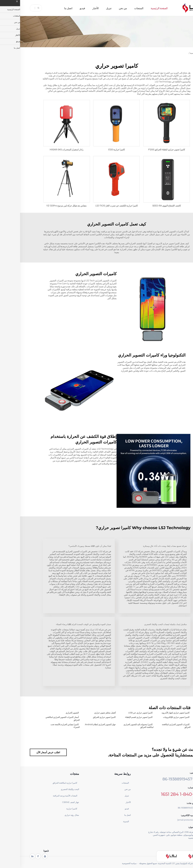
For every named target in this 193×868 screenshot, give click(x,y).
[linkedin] (12, 856)
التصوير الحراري (52, 713)
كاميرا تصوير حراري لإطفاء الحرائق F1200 (147, 150)
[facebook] (18, 856)
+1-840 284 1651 (158, 794)
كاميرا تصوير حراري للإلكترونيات (156, 717)
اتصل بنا (48, 8)
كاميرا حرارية (52, 809)
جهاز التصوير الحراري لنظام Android (80, 724)
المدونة (106, 821)
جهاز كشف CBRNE (51, 802)
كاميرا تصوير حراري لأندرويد (122, 73)
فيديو (62, 8)
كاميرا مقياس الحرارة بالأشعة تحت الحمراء (45, 726)
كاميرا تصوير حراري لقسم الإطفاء (119, 717)
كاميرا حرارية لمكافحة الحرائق (45, 783)
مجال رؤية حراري (52, 815)
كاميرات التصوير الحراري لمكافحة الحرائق (156, 726)
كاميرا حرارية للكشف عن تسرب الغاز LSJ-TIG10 (96, 206)
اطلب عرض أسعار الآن (28, 752)
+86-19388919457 (158, 779)
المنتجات (119, 8)
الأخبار (76, 8)
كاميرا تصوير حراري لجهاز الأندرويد (156, 713)
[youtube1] (25, 856)
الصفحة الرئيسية (139, 8)
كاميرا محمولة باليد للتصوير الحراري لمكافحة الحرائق (118, 726)
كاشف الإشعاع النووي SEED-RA (147, 206)
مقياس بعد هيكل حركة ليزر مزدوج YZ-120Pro (46, 206)
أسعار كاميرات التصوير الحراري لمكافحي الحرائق (43, 719)
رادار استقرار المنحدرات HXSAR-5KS (46, 150)
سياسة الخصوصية (109, 863)
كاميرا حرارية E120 (96, 150)
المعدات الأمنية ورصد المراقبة (45, 796)
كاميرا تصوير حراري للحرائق (84, 717)
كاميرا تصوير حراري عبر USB (120, 713)
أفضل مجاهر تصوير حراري (85, 713)
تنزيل (89, 8)
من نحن (103, 8)
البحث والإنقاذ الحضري (50, 789)
